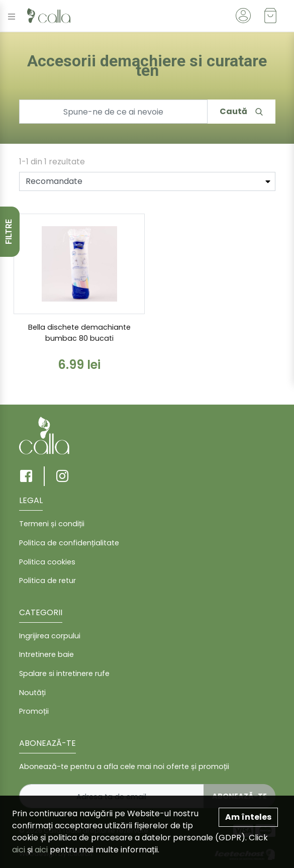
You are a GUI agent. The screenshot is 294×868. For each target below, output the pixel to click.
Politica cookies (47, 562)
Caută (241, 111)
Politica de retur (47, 581)
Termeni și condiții (52, 524)
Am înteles (248, 817)
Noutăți (32, 693)
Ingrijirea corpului (50, 636)
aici (19, 850)
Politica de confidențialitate (69, 543)
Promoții (34, 711)
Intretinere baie (46, 654)
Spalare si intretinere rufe (64, 673)
